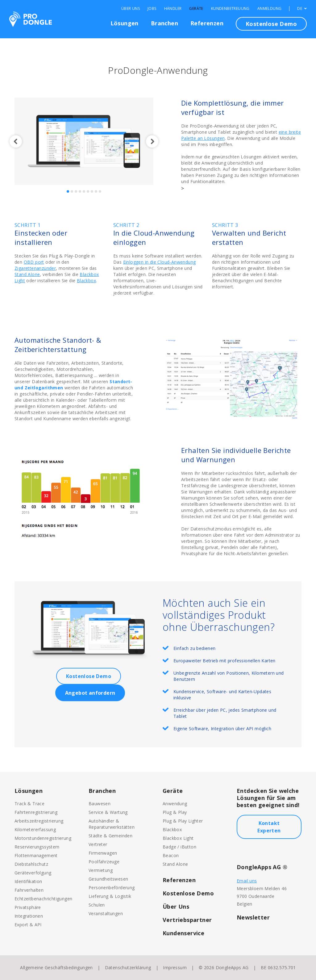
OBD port (34, 262)
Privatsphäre (28, 907)
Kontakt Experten (269, 827)
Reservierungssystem (37, 847)
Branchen (164, 23)
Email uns (247, 881)
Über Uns (131, 9)
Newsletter (253, 917)
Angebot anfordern (90, 693)
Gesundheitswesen (108, 879)
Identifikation (28, 881)
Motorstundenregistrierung (43, 838)
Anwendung (175, 804)
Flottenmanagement (36, 855)
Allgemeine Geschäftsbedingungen (56, 967)
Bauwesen (100, 804)
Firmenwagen (103, 853)
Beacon (171, 855)
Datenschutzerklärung (128, 967)
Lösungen (125, 23)
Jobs (152, 9)
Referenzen (207, 23)
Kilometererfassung (35, 829)
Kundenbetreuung (230, 9)
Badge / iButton (179, 847)
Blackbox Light (178, 838)
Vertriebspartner (187, 920)
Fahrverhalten (29, 890)
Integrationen (29, 916)
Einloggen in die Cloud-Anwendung (160, 262)
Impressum (175, 967)
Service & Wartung (108, 812)
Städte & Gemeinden (110, 836)
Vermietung (101, 870)
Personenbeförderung (112, 888)
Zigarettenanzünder (35, 268)
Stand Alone (27, 274)
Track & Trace (29, 804)
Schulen (97, 905)
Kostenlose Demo (271, 24)
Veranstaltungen (106, 913)
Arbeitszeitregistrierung (39, 821)
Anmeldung (270, 9)
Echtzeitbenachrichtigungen (43, 899)
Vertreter (98, 844)
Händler (173, 9)
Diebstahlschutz (31, 864)
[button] (15, 141)
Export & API (28, 925)
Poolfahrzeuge (104, 862)
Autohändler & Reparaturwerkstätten (112, 824)
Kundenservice (183, 933)
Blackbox (86, 281)
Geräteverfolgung (33, 873)
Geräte (196, 9)
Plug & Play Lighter (183, 821)
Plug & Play (175, 812)
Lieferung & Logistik (110, 896)
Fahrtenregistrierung (36, 812)
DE (302, 9)
